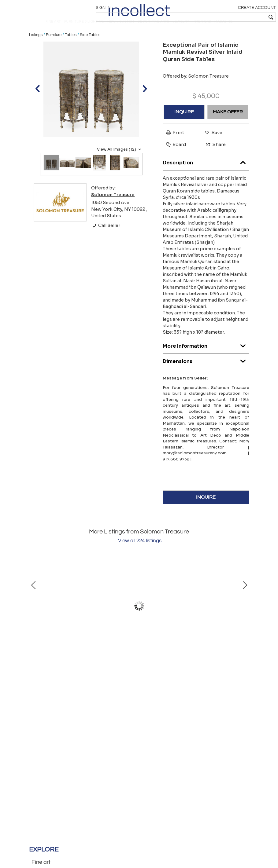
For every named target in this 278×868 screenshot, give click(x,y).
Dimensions (206, 371)
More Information (206, 356)
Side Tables (90, 46)
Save (212, 144)
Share (213, 156)
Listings (36, 46)
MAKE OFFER (228, 124)
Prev (34, 618)
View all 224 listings (140, 553)
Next (245, 618)
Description (206, 173)
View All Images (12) (120, 161)
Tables (71, 46)
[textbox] (231, 17)
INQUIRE (184, 124)
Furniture (54, 46)
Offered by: (196, 88)
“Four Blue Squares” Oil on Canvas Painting (188, 662)
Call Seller (106, 237)
